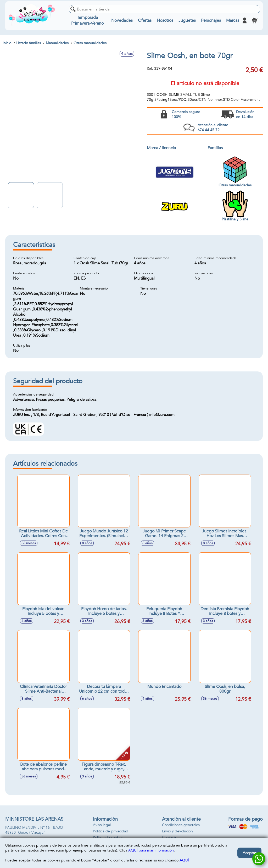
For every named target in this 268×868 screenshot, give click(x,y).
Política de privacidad (111, 831)
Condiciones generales (181, 825)
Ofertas (145, 20)
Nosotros (165, 20)
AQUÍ (184, 860)
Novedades (122, 20)
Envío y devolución (177, 831)
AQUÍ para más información (151, 850)
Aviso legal (102, 825)
